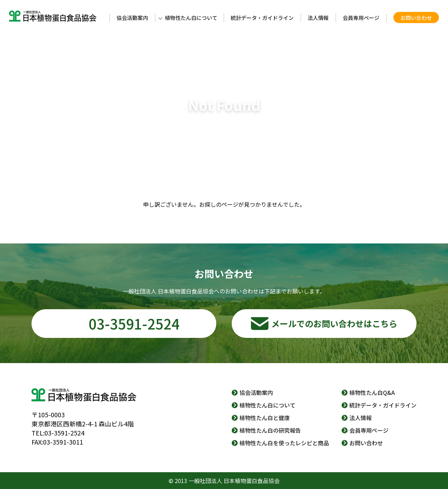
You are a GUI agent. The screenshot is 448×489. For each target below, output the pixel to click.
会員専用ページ (361, 18)
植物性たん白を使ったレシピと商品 (284, 443)
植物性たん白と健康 (265, 418)
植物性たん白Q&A (372, 392)
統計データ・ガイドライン (262, 18)
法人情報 (318, 18)
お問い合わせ (416, 18)
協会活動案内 (132, 18)
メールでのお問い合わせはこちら (334, 323)
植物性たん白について (191, 18)
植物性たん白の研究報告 (270, 430)
